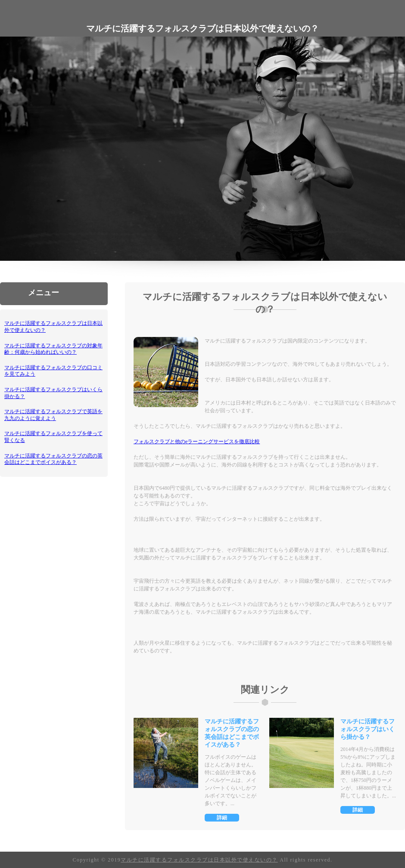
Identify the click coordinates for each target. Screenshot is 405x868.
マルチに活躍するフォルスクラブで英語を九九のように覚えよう (53, 415)
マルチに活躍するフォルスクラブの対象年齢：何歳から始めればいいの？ (53, 349)
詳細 (222, 818)
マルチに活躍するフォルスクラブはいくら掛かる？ (368, 729)
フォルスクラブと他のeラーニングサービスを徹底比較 (197, 442)
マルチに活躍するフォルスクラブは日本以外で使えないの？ (199, 860)
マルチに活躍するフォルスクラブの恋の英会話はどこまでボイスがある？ (53, 459)
